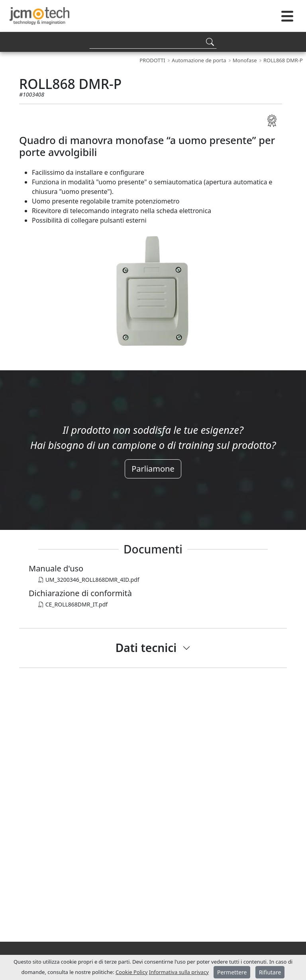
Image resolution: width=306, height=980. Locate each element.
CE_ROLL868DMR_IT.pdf (73, 604)
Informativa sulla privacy (179, 972)
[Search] (153, 42)
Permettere (232, 972)
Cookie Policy (131, 972)
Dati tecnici (146, 648)
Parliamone (153, 469)
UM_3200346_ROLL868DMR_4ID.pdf (89, 580)
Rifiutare (270, 972)
